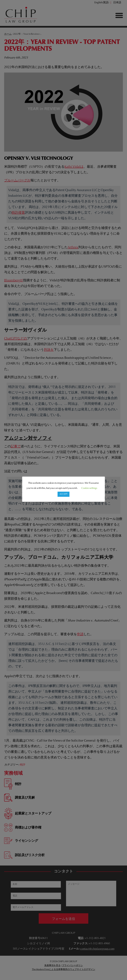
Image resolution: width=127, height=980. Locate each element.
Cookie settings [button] (89, 488)
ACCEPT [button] (63, 494)
